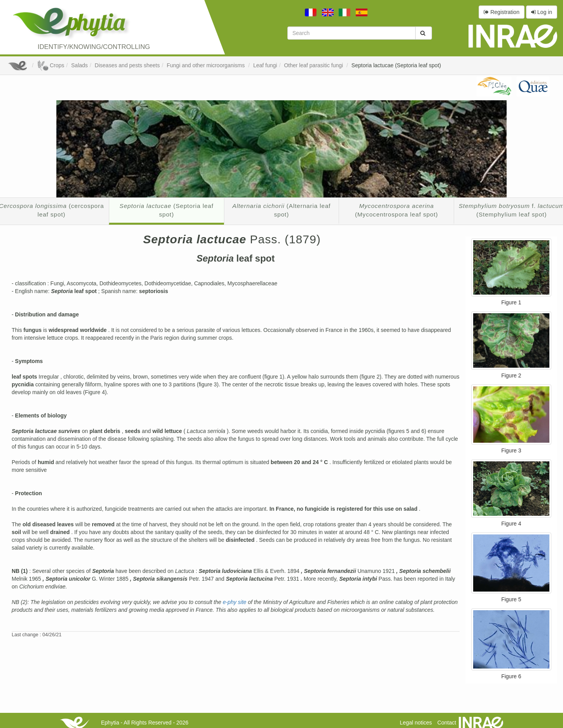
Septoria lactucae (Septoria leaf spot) (396, 65)
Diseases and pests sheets (127, 65)
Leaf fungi (265, 65)
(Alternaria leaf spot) (282, 210)
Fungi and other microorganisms (207, 65)
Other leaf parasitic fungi (314, 65)
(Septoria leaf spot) (166, 210)
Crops (51, 65)
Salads (80, 65)
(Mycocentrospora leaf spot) (397, 210)
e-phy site (235, 602)
